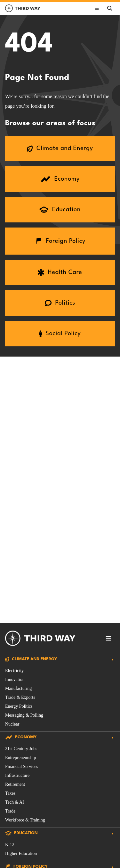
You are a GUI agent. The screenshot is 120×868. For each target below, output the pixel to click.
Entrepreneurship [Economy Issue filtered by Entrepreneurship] (20, 758)
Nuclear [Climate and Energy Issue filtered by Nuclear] (12, 724)
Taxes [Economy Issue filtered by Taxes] (10, 793)
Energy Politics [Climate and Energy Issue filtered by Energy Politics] (19, 706)
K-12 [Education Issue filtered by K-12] (10, 845)
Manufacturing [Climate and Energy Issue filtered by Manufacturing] (18, 688)
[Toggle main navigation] (97, 8)
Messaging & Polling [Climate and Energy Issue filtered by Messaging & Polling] (24, 715)
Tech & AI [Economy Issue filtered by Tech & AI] (15, 802)
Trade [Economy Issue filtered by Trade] (10, 811)
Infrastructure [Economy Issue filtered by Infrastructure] (17, 775)
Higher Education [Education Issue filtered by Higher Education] (21, 854)
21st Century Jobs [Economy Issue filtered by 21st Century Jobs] (21, 749)
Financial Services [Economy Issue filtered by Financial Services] (22, 767)
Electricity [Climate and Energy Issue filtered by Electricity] (14, 671)
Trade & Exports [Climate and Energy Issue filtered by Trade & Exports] (20, 697)
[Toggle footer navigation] (108, 638)
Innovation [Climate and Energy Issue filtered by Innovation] (15, 680)
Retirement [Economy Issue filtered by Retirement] (15, 784)
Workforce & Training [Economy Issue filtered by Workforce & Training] (25, 820)
